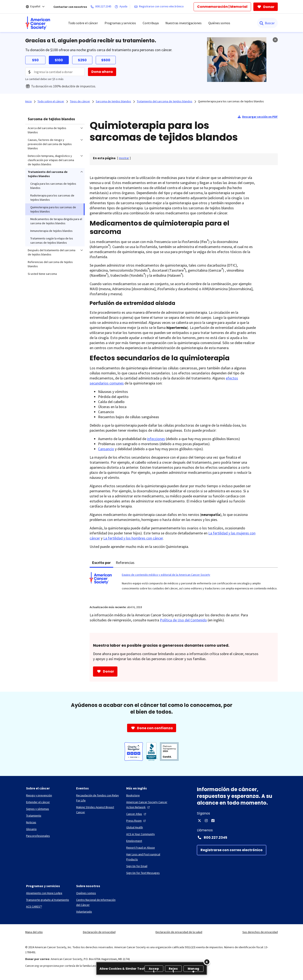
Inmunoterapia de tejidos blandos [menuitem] (51, 231)
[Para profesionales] (38, 836)
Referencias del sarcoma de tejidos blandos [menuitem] (50, 264)
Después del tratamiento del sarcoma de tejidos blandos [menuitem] (52, 252)
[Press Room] (136, 821)
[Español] (38, 7)
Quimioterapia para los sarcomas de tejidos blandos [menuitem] (53, 209)
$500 (106, 60)
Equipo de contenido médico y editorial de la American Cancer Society (166, 575)
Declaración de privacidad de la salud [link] (179, 932)
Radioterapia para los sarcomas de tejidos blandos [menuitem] (52, 198)
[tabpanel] (184, 584)
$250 (82, 60)
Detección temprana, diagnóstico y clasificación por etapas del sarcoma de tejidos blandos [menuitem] (51, 160)
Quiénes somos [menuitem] (219, 23)
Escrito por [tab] (101, 563)
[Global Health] (135, 827)
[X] (199, 821)
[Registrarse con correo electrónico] (160, 7)
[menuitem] (38, 23)
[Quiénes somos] (86, 893)
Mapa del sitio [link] (34, 932)
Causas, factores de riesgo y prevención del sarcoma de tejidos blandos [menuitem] (50, 144)
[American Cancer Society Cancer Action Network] (148, 805)
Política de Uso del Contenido (183, 620)
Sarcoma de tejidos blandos (51, 119)
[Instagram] (206, 821)
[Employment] (134, 841)
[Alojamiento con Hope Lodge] (44, 893)
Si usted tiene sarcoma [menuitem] (42, 274)
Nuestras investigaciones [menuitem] (183, 23)
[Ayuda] (122, 7)
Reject (173, 969)
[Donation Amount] (55, 72)
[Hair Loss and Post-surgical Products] (148, 857)
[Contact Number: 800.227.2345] (237, 837)
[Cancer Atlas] (137, 814)
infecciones (156, 439)
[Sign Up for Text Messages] (143, 873)
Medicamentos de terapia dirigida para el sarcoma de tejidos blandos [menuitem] (56, 221)
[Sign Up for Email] (137, 866)
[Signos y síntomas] (38, 809)
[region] (152, 968)
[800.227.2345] (102, 7)
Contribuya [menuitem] (151, 23)
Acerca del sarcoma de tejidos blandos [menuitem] (47, 130)
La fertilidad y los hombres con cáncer (133, 538)
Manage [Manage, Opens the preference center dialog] (193, 969)
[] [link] (124, 158)
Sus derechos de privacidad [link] (260, 932)
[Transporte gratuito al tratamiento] (48, 900)
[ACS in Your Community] (141, 834)
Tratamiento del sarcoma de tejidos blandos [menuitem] (48, 174)
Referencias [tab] (125, 563)
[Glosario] (31, 829)
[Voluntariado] (84, 912)
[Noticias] (31, 822)
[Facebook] (213, 821)
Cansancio (106, 449)
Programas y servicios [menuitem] (120, 23)
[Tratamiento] (34, 816)
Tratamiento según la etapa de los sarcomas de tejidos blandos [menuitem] (52, 240)
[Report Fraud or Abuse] (141, 848)
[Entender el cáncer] (38, 802)
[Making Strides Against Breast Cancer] (98, 810)
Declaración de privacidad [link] (99, 932)
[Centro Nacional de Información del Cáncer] (98, 902)
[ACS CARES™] (34, 907)
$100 (59, 60)
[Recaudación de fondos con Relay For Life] (98, 798)
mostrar (124, 158)
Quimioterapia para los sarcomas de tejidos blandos (231, 101)
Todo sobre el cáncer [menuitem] (83, 23)
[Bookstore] (133, 795)
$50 (35, 60)
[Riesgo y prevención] (39, 795)
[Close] (207, 962)
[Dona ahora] (102, 72)
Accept (154, 969)
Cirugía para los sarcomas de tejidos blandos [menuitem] (53, 186)
